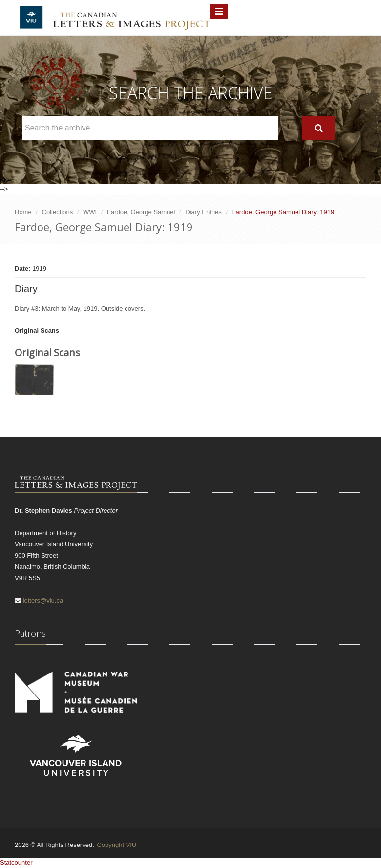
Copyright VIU (116, 845)
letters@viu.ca (43, 600)
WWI (90, 212)
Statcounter (16, 862)
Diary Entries (203, 212)
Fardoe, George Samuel (141, 212)
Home (23, 212)
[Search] (319, 128)
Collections (58, 212)
